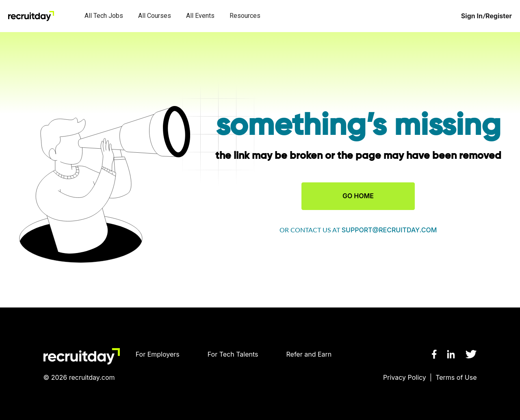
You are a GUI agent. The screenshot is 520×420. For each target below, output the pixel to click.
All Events (200, 16)
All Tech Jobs (104, 16)
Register (499, 16)
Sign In (472, 16)
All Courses (155, 16)
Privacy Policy (405, 377)
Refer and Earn (309, 354)
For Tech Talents (233, 354)
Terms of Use (456, 377)
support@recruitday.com (389, 230)
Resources (245, 16)
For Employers (158, 354)
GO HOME (358, 196)
